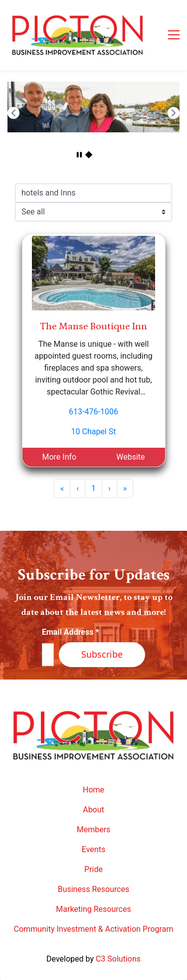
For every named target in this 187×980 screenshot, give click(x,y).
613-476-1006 (93, 412)
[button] (13, 113)
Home (93, 790)
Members (94, 830)
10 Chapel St (94, 432)
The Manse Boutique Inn (93, 326)
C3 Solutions (118, 959)
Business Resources (94, 889)
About (93, 810)
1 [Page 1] (93, 488)
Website (130, 457)
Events (93, 849)
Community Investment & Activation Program (94, 929)
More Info (60, 457)
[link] (93, 87)
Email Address (71, 632)
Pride (93, 869)
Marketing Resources (93, 909)
